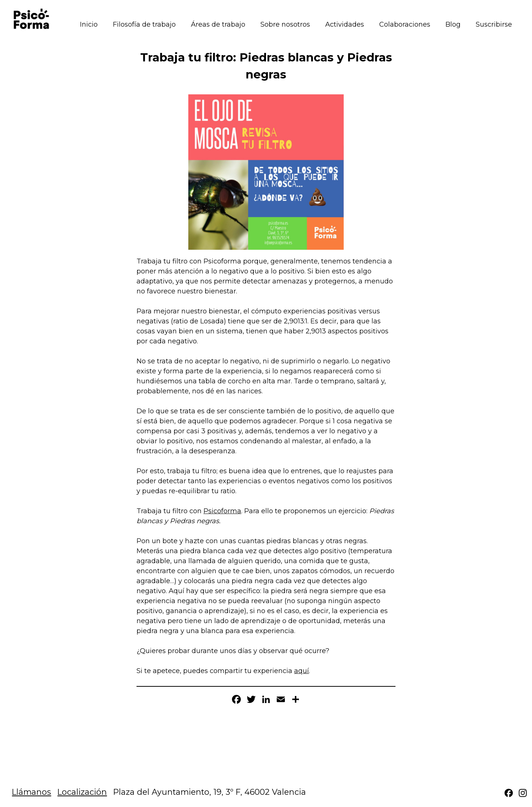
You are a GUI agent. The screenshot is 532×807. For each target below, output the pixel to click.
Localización (82, 792)
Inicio (89, 24)
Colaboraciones (405, 24)
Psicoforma (222, 511)
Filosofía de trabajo (144, 24)
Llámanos (31, 792)
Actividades (345, 24)
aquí (302, 671)
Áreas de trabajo (218, 24)
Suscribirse (494, 24)
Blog (453, 24)
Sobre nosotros (285, 24)
